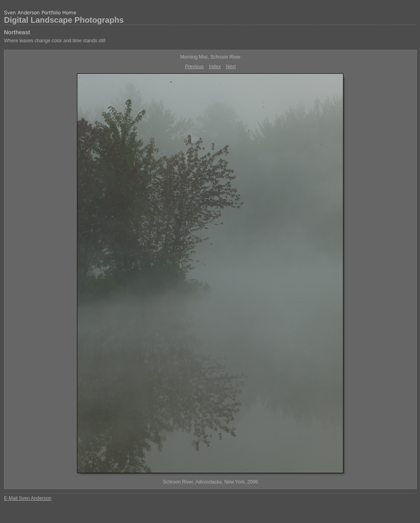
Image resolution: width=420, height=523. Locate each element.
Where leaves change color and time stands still (55, 41)
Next (231, 67)
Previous (194, 67)
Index (215, 67)
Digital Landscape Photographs (64, 20)
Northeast (17, 32)
